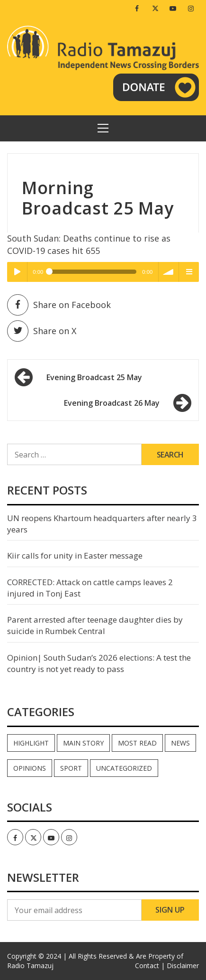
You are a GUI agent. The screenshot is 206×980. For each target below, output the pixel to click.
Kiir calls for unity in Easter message (75, 555)
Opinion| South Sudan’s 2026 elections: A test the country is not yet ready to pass (99, 663)
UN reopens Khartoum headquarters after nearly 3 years (102, 524)
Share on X (42, 331)
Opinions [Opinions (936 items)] (30, 768)
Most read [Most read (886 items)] (137, 743)
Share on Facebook (59, 305)
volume (169, 272)
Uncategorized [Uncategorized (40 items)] (124, 768)
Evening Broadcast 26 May (112, 403)
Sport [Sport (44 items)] (71, 768)
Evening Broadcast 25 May (94, 377)
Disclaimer (183, 966)
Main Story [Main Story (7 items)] (83, 743)
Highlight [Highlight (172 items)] (31, 743)
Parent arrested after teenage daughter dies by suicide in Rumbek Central (95, 625)
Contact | (150, 966)
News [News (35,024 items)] (180, 743)
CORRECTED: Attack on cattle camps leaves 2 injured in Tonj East (90, 588)
